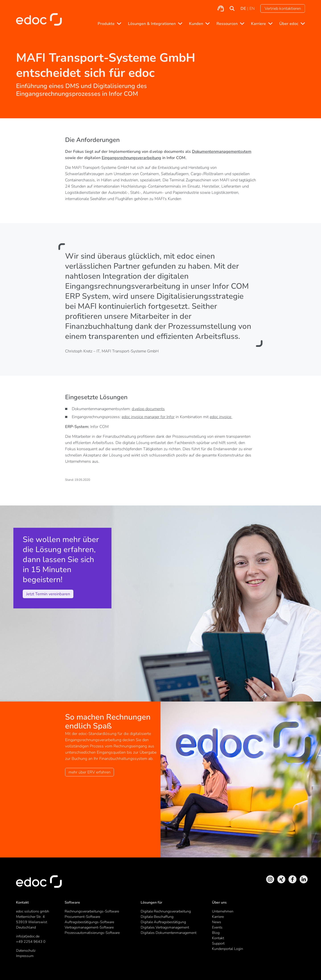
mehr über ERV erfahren (90, 772)
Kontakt (218, 938)
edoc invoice (221, 417)
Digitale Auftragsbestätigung (163, 922)
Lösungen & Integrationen (152, 24)
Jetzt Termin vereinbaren (48, 594)
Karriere (258, 24)
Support (218, 943)
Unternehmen (223, 911)
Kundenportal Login (227, 949)
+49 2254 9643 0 (31, 942)
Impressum (25, 956)
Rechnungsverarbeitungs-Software (92, 911)
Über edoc (289, 24)
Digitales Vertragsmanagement (165, 927)
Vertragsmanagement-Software (89, 927)
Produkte (106, 24)
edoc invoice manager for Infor (148, 417)
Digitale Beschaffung (157, 917)
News (217, 922)
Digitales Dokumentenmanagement (169, 933)
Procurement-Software (82, 917)
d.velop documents (148, 409)
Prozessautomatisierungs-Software (92, 933)
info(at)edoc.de (28, 936)
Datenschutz (26, 951)
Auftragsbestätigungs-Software (89, 922)
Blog (216, 933)
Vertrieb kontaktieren (283, 8)
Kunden (196, 24)
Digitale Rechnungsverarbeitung (166, 911)
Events (217, 927)
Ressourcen (227, 24)
